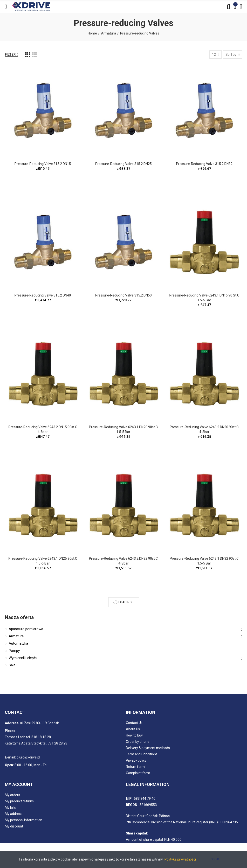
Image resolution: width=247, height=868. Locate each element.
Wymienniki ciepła (23, 658)
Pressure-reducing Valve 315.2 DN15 (43, 164)
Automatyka (18, 643)
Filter (10, 55)
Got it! (215, 859)
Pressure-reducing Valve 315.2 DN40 (43, 295)
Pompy (14, 651)
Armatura (16, 636)
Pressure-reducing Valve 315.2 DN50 (123, 295)
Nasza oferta (19, 617)
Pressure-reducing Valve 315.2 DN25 (123, 164)
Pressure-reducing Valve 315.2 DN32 (204, 164)
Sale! (13, 665)
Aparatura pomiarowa (26, 629)
